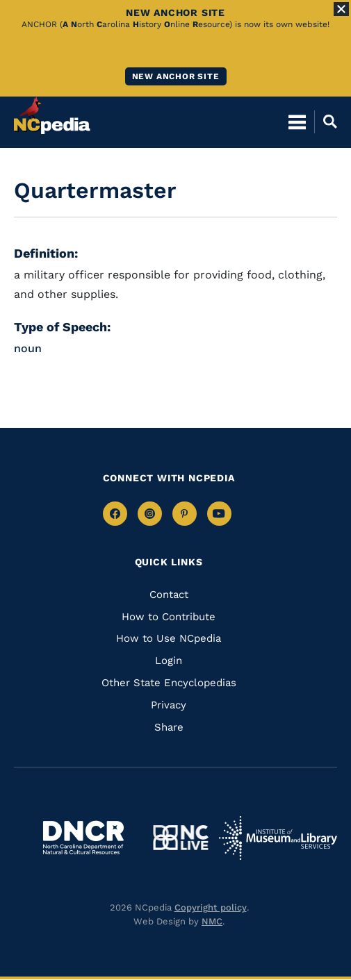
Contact (169, 595)
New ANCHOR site (176, 76)
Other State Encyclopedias (169, 683)
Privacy (169, 705)
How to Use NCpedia (169, 638)
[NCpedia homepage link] (52, 115)
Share (169, 727)
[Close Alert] (341, 9)
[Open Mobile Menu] (297, 122)
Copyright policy (211, 907)
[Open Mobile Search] (326, 122)
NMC (212, 921)
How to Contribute (169, 617)
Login (169, 661)
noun (28, 348)
